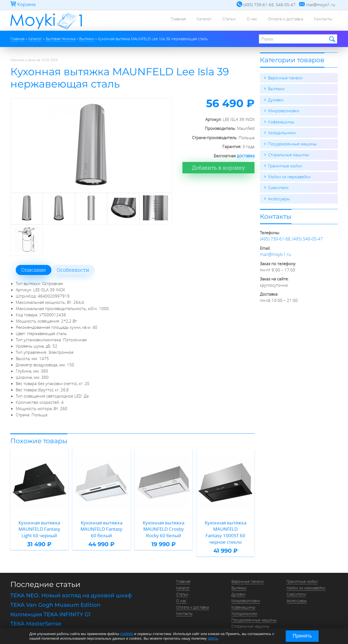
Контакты (322, 20)
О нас (245, 20)
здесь (212, 638)
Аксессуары (279, 197)
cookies (126, 634)
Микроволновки (284, 110)
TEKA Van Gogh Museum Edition (55, 596)
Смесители (278, 186)
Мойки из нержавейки (289, 176)
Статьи (219, 20)
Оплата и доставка (281, 20)
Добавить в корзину (220, 167)
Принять (302, 636)
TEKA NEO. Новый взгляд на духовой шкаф (71, 587)
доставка (246, 156)
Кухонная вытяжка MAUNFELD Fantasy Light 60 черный (39, 528)
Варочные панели (285, 78)
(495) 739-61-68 (275, 237)
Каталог (192, 20)
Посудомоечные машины (292, 143)
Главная (163, 20)
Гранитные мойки (285, 165)
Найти (331, 39)
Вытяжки (276, 89)
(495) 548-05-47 (307, 237)
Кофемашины (281, 121)
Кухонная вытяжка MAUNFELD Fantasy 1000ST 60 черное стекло (226, 528)
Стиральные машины (289, 154)
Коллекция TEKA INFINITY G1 (50, 605)
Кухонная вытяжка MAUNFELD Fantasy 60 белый (101, 528)
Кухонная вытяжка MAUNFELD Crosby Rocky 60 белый (163, 528)
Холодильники (282, 132)
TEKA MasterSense (36, 614)
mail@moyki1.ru (274, 253)
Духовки (276, 99)
